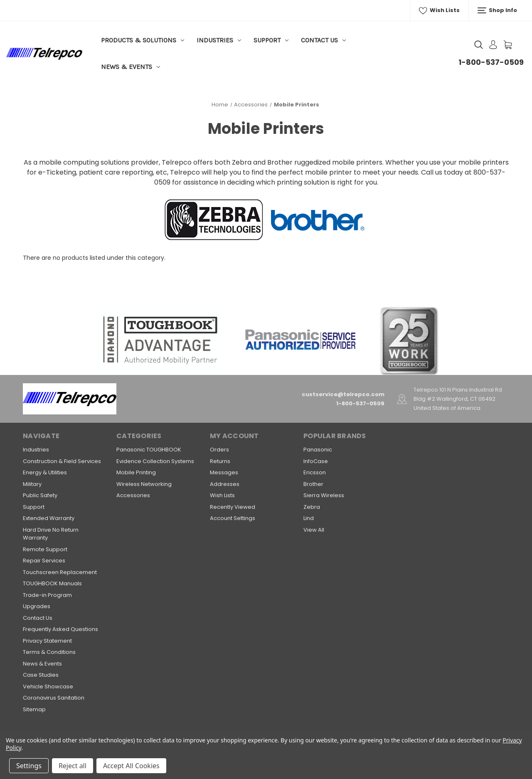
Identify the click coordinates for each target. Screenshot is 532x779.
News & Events (131, 67)
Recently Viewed (233, 507)
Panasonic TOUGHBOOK (149, 450)
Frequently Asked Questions (60, 629)
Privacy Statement (47, 641)
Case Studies (41, 675)
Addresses (225, 484)
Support (271, 40)
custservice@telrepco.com (343, 394)
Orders (219, 450)
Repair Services (44, 561)
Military (32, 484)
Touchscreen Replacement (60, 572)
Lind (309, 518)
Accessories (133, 495)
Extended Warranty (49, 518)
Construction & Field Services (62, 461)
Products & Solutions (143, 40)
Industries (219, 40)
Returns (220, 461)
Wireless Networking (144, 484)
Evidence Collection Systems (155, 461)
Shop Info (497, 10)
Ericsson (315, 472)
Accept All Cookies (131, 766)
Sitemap (34, 709)
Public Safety (40, 495)
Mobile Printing (136, 472)
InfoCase (316, 461)
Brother (313, 484)
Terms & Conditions (49, 652)
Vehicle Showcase (48, 687)
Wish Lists (439, 10)
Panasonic (318, 450)
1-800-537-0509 (491, 62)
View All (314, 530)
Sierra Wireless (324, 495)
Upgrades (37, 606)
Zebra (312, 507)
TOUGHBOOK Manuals (52, 583)
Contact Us (323, 40)
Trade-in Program (47, 595)
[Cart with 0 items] (508, 45)
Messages (224, 472)
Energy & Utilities (45, 472)
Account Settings (233, 518)
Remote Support (45, 549)
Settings (29, 766)
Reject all (73, 766)
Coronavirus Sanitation (54, 698)
